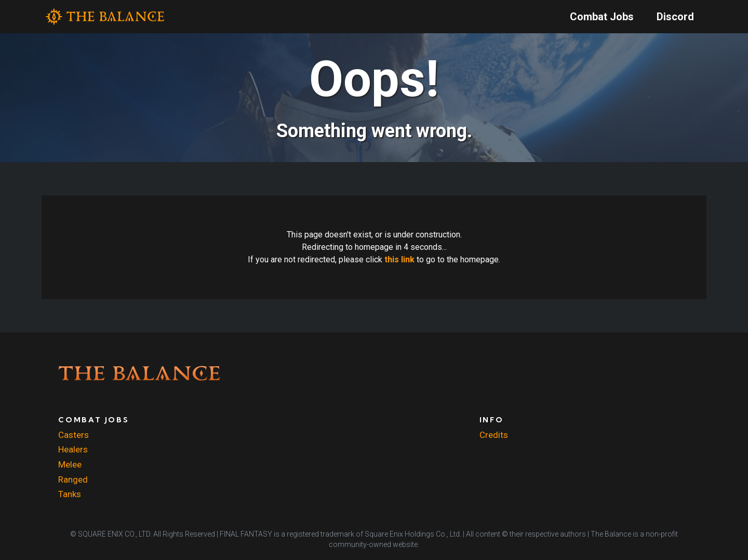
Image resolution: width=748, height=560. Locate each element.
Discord (675, 17)
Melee (70, 464)
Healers (73, 449)
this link (399, 259)
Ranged (73, 479)
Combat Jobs (602, 17)
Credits (494, 435)
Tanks (70, 494)
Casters (74, 435)
